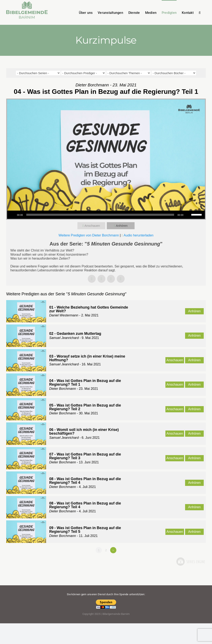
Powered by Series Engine (190, 562)
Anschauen (92, 226)
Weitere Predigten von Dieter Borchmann (89, 235)
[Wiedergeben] (12, 215)
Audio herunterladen (139, 235)
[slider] (100, 215)
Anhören (122, 226)
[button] (200, 12)
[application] (106, 215)
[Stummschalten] (188, 215)
